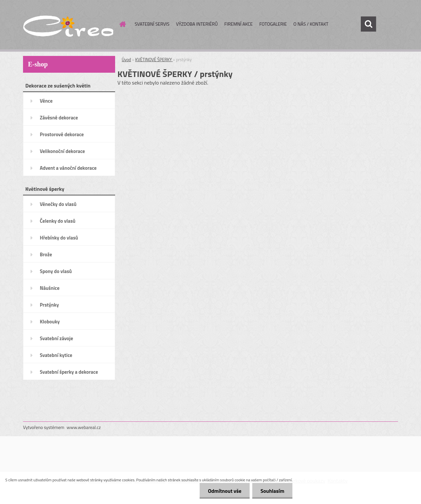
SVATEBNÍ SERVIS (152, 24)
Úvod (126, 60)
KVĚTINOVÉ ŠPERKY (154, 60)
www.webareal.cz (84, 427)
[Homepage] (122, 24)
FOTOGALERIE (273, 24)
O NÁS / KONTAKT (311, 24)
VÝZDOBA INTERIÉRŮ (197, 24)
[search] (368, 24)
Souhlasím (272, 491)
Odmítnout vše (225, 491)
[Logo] (68, 24)
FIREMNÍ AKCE (238, 24)
